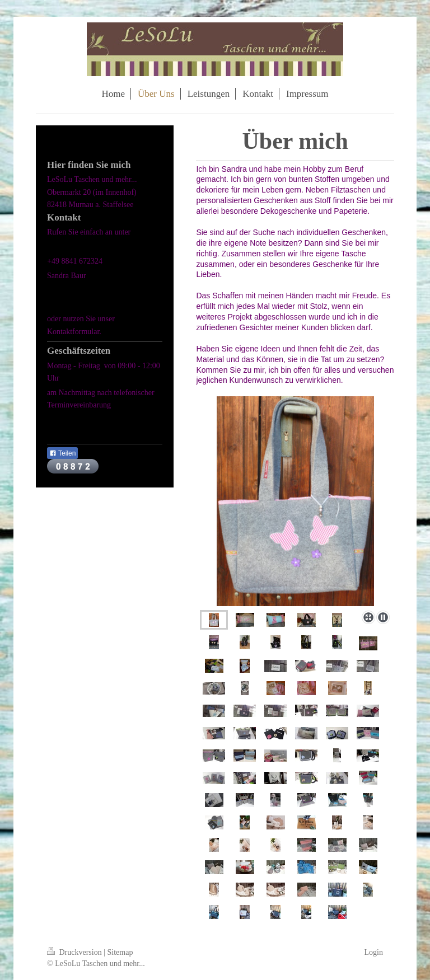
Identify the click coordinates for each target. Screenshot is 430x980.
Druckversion (75, 952)
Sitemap (120, 952)
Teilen (62, 453)
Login (374, 952)
